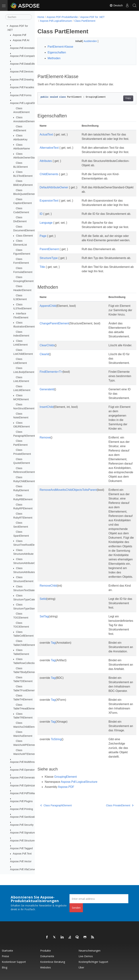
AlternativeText (49, 152)
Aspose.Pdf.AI (21, 40)
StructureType (49, 288)
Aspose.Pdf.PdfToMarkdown (27, 793)
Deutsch (116, 5)
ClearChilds (47, 384)
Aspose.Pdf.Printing (22, 809)
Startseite (7, 951)
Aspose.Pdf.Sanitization (24, 817)
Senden (76, 908)
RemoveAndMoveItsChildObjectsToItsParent (68, 529)
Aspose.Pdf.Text (22, 854)
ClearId (44, 393)
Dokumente (47, 956)
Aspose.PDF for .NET (92, 17)
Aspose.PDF (66, 830)
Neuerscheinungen (89, 951)
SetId (43, 642)
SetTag (44, 660)
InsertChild (47, 446)
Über (81, 967)
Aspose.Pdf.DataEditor (23, 64)
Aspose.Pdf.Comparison (24, 56)
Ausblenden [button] (87, 41)
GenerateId (47, 428)
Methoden (54, 58)
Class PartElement (85, 21)
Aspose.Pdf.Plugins (21, 801)
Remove (45, 477)
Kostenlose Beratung (53, 962)
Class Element (24, 236)
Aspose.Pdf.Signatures (23, 833)
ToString (56, 783)
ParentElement (49, 280)
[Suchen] (19, 17)
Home (41, 17)
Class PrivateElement (113, 849)
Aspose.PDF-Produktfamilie (62, 17)
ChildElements (49, 187)
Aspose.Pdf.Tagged (21, 848)
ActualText (46, 134)
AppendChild (48, 345)
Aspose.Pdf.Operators (23, 770)
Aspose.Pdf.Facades (22, 87)
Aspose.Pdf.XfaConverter (25, 869)
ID (41, 231)
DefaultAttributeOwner (54, 200)
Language (46, 244)
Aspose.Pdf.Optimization (24, 785)
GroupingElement (65, 820)
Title (42, 302)
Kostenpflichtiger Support (93, 962)
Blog (5, 967)
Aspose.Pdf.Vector (21, 861)
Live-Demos (86, 956)
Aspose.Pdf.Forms (21, 95)
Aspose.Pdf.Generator (23, 778)
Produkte (46, 951)
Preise (5, 956)
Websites (46, 967)
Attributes (46, 170)
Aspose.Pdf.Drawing (22, 80)
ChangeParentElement (54, 362)
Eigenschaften (57, 52)
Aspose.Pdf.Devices (22, 72)
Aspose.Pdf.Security (22, 825)
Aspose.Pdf (20, 35)
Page (43, 262)
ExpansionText (49, 214)
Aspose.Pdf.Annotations (24, 48)
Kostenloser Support (14, 962)
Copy (121, 98)
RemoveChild (48, 629)
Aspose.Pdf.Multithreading (25, 762)
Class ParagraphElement (56, 849)
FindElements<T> (51, 411)
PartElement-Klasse (60, 47)
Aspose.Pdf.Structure (22, 841)
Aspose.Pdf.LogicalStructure (27, 103)
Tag (53, 686)
